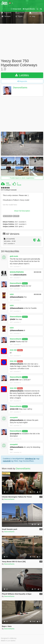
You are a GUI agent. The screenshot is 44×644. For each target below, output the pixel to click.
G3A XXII (13, 350)
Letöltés (22, 75)
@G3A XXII (14, 380)
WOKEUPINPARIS (17, 272)
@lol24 (13, 319)
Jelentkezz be (30, 459)
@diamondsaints (20, 275)
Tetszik (19, 185)
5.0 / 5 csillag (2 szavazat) (9, 190)
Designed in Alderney (9, 638)
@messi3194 (15, 286)
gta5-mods (14, 256)
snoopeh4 (14, 417)
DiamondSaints (20, 88)
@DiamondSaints (17, 297)
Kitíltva (20, 350)
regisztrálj (7, 461)
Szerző (25, 283)
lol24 (12, 294)
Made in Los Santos (8, 641)
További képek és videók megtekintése (22, 178)
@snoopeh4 (15, 434)
